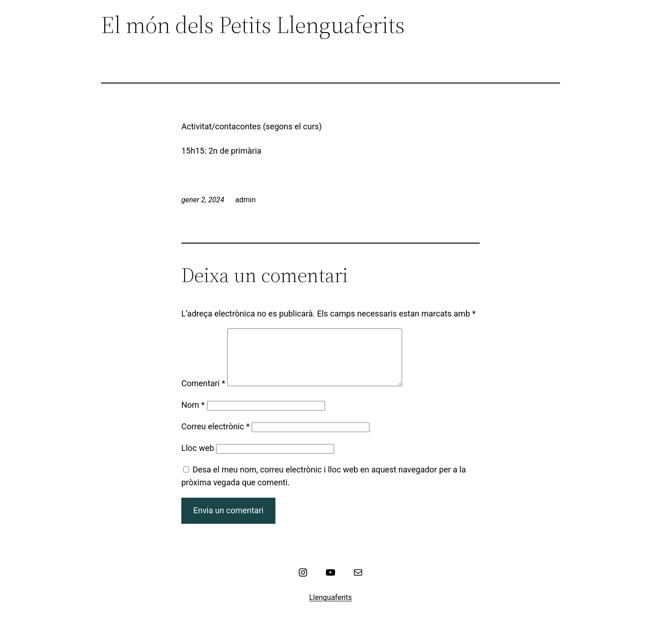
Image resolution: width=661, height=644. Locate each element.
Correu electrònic (216, 437)
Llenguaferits (331, 608)
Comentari (203, 394)
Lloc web (198, 459)
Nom (193, 416)
